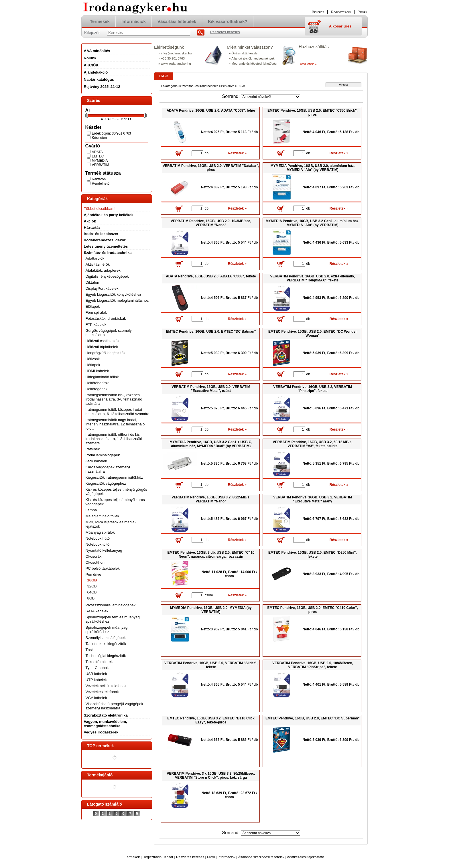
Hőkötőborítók (97, 383)
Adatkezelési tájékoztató (305, 857)
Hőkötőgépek (97, 389)
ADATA (97, 152)
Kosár (169, 857)
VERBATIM (101, 165)
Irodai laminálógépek (103, 455)
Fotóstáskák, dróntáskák (106, 318)
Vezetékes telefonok (102, 692)
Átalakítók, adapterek (103, 270)
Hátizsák (93, 359)
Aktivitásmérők (98, 264)
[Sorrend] (270, 97)
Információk (227, 857)
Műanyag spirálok (100, 532)
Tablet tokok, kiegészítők (106, 644)
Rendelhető (101, 184)
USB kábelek (96, 674)
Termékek (132, 857)
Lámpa (91, 510)
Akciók (90, 221)
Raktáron (99, 179)
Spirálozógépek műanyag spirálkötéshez (107, 630)
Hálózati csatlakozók (103, 341)
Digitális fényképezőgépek (107, 276)
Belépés (318, 12)
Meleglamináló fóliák (103, 516)
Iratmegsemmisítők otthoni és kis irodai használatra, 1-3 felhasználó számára (114, 439)
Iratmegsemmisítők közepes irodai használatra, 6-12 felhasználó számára (118, 412)
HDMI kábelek (97, 371)
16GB (92, 580)
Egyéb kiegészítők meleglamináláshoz (117, 300)
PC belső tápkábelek (103, 568)
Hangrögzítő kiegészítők (106, 353)
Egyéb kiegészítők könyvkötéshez (114, 294)
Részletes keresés (190, 857)
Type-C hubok (97, 668)
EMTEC (98, 156)
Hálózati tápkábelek (102, 347)
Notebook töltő (98, 544)
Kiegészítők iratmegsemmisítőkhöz (114, 477)
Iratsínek (93, 449)
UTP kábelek (96, 680)
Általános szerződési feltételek (261, 857)
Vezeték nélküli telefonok (106, 686)
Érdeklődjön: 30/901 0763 (112, 133)
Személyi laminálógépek (106, 638)
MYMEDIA (100, 161)
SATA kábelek (97, 611)
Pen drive (228, 86)
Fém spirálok (96, 312)
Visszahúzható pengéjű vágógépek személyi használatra (114, 706)
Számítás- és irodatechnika (199, 86)
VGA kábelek (96, 698)
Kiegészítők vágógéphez (106, 483)
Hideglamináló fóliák (102, 377)
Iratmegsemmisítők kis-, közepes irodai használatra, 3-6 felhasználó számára (114, 399)
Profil (211, 857)
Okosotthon (95, 562)
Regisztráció (152, 857)
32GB (92, 586)
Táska (91, 650)
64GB (92, 592)
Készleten (100, 138)
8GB (91, 598)
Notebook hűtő (98, 538)
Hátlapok (93, 365)
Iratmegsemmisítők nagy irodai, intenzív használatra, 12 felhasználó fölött (115, 424)
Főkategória (169, 86)
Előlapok (93, 306)
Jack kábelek (96, 461)
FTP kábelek (96, 324)
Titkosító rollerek (99, 662)
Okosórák (94, 556)
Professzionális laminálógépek (111, 605)
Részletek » (308, 64)
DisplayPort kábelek (102, 288)
